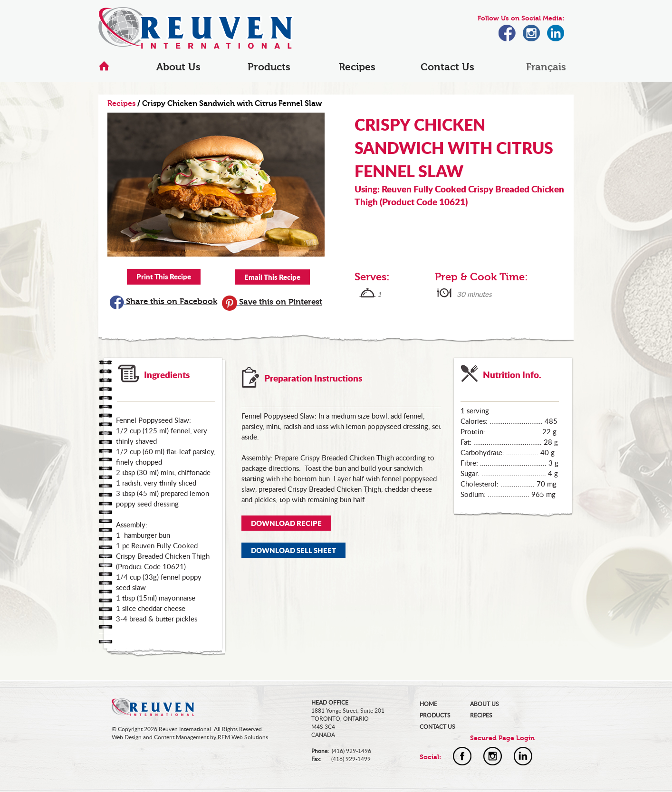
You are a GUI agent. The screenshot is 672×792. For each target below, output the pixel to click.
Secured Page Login (502, 738)
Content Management (181, 737)
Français (546, 67)
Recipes (357, 67)
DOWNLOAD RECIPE (286, 523)
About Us (178, 67)
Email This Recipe (272, 277)
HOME (428, 704)
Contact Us (447, 67)
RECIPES (481, 715)
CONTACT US (437, 727)
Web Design (127, 737)
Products (269, 67)
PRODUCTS (435, 715)
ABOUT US (485, 704)
